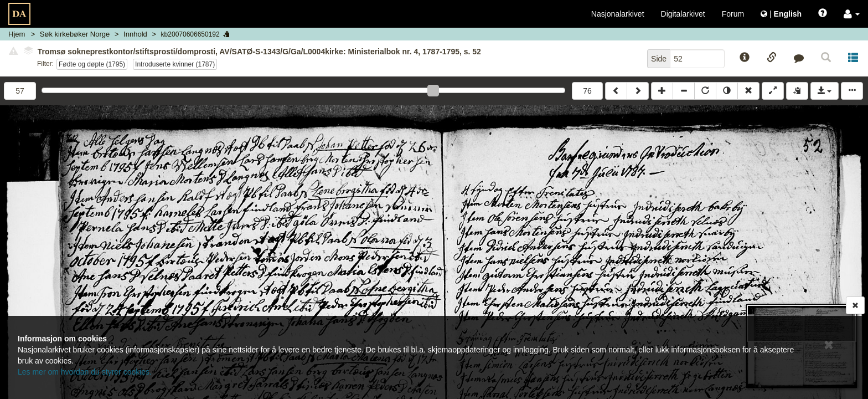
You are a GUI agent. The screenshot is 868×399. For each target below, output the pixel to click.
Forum (733, 14)
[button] (852, 14)
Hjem (17, 34)
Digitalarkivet (683, 14)
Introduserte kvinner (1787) (175, 64)
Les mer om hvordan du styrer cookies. (85, 372)
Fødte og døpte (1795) (92, 64)
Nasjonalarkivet (618, 14)
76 (587, 91)
